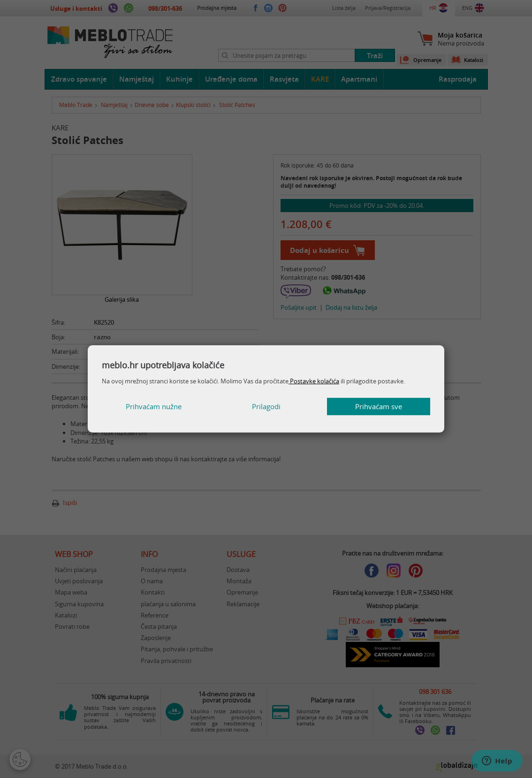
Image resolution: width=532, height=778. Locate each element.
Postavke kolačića (314, 381)
